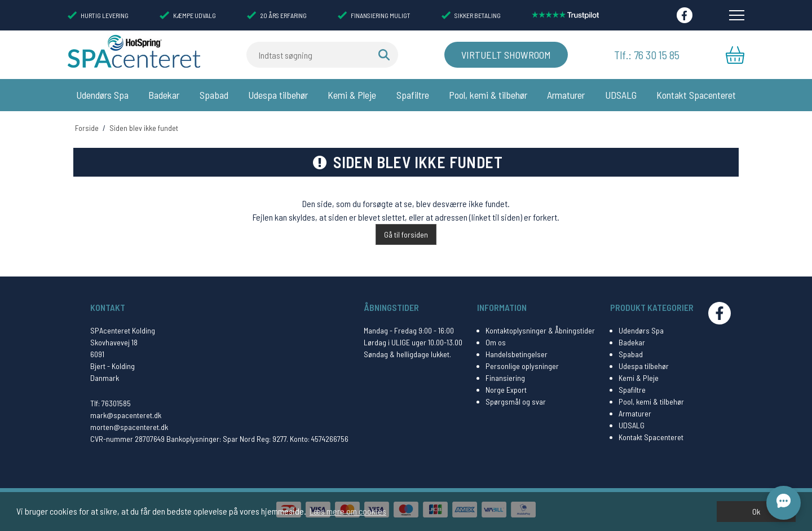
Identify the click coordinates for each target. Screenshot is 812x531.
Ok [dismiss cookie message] (756, 512)
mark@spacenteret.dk (126, 415)
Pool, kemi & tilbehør (488, 95)
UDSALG (621, 95)
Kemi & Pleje (352, 95)
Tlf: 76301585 (111, 403)
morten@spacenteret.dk (129, 427)
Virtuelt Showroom (506, 55)
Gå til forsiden (406, 234)
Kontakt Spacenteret (696, 95)
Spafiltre (413, 95)
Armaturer (566, 95)
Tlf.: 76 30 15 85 (647, 55)
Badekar (164, 95)
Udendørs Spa (102, 95)
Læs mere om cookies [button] (348, 511)
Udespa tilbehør (278, 95)
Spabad (214, 95)
